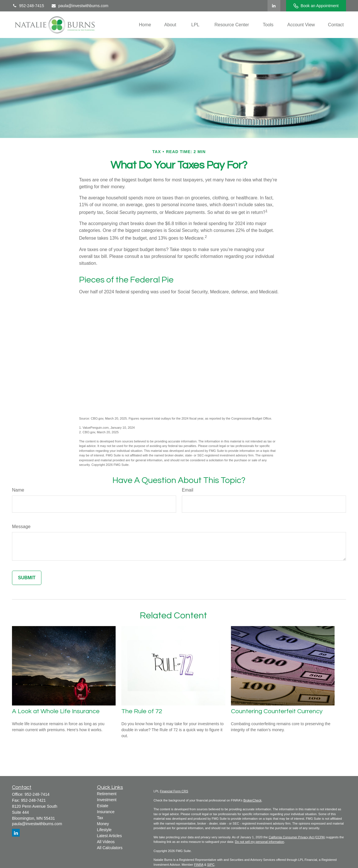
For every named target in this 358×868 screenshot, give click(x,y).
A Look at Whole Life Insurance (56, 711)
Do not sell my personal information (260, 842)
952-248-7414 (37, 794)
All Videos (106, 842)
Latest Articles (109, 836)
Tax (100, 818)
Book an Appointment (316, 6)
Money (103, 824)
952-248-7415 (28, 6)
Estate (103, 806)
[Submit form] (27, 578)
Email (188, 490)
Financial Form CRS (174, 791)
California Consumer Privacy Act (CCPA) (297, 837)
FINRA (199, 865)
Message (21, 527)
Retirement (107, 794)
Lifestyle (104, 830)
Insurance (106, 812)
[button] (145, 25)
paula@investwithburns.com (80, 6)
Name (18, 490)
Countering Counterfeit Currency (277, 711)
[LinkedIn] (274, 6)
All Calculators (110, 848)
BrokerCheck (252, 800)
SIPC (211, 865)
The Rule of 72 (142, 711)
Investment (107, 800)
